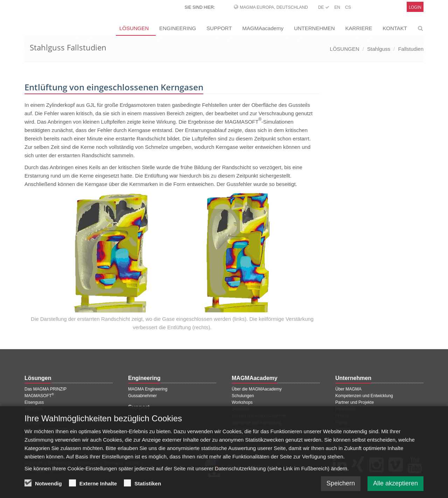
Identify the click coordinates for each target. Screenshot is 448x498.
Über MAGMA (348, 389)
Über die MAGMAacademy (257, 389)
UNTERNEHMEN (314, 28)
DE (324, 7)
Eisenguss (34, 402)
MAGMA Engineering (148, 389)
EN (337, 7)
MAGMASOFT (39, 396)
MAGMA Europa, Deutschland (274, 7)
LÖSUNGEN (134, 28)
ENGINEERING (178, 28)
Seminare (241, 409)
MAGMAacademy (263, 28)
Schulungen (243, 396)
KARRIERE (359, 28)
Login (415, 7)
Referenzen (346, 409)
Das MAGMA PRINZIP (45, 389)
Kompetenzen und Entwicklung (364, 396)
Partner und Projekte (355, 402)
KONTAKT (395, 28)
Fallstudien (411, 49)
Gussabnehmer (142, 396)
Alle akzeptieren (395, 489)
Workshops (242, 402)
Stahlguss (379, 49)
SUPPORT (219, 28)
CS (348, 7)
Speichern (341, 489)
